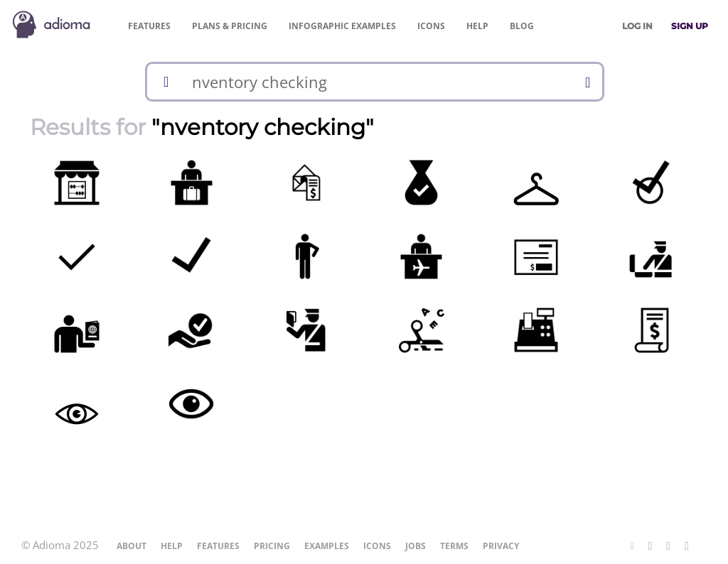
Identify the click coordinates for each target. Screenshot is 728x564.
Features (149, 26)
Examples (342, 26)
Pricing (230, 26)
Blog (522, 26)
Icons (431, 26)
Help (477, 26)
